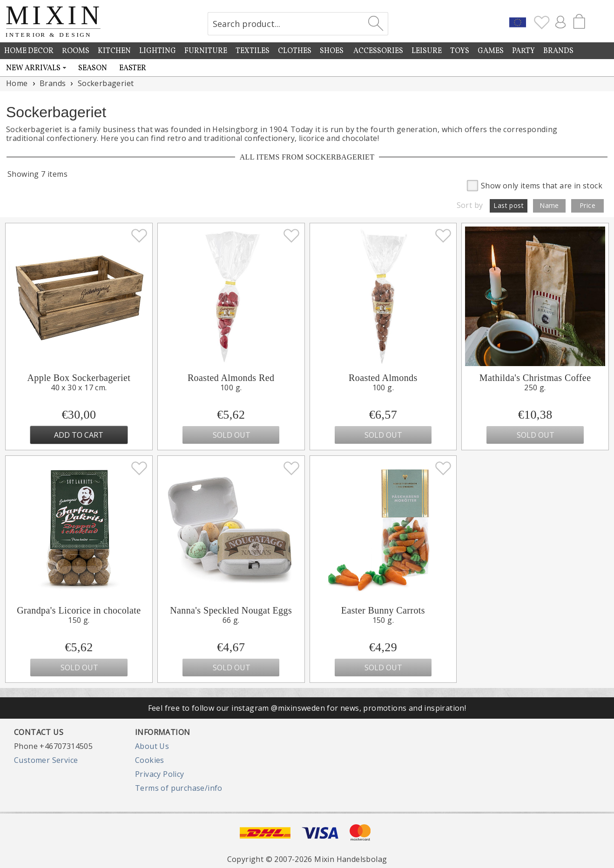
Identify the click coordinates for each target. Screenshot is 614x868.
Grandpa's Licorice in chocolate (79, 610)
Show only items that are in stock (535, 185)
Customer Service (46, 760)
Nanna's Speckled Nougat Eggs (231, 610)
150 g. (79, 620)
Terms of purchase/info (179, 788)
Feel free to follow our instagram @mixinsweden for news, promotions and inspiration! (307, 708)
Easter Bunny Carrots (383, 610)
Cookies (150, 760)
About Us (152, 746)
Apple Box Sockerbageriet (79, 378)
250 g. (535, 387)
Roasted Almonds (383, 378)
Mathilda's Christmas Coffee (535, 378)
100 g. (231, 387)
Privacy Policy (160, 774)
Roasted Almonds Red (231, 378)
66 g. (231, 620)
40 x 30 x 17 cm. (79, 387)
